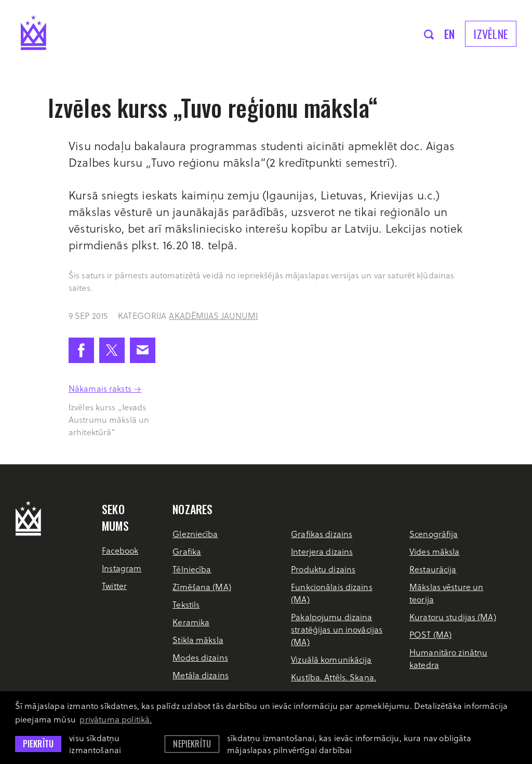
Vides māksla (434, 551)
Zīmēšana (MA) (202, 587)
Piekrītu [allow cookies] (38, 744)
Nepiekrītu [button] (192, 744)
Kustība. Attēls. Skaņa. (334, 677)
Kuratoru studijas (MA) (453, 617)
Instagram (122, 568)
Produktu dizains (323, 569)
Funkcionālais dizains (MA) (332, 593)
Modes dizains (200, 657)
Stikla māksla (198, 640)
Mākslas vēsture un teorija (446, 593)
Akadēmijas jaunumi (213, 316)
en (450, 34)
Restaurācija (433, 569)
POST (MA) (430, 634)
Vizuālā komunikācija (331, 659)
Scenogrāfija (434, 534)
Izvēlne (491, 34)
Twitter (114, 586)
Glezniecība (195, 534)
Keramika (191, 622)
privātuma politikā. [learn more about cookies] (116, 719)
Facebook (120, 550)
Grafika (187, 551)
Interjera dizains (322, 551)
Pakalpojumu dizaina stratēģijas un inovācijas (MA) (337, 629)
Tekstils (186, 604)
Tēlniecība (192, 569)
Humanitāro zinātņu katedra (448, 658)
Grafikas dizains (322, 534)
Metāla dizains (201, 675)
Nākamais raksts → (105, 388)
